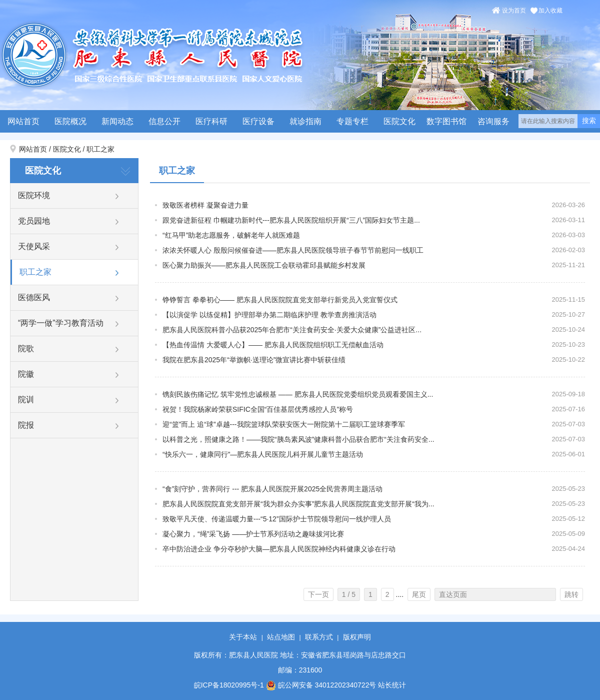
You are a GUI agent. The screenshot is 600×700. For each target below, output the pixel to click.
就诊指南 (305, 121)
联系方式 (319, 637)
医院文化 (399, 121)
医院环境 (34, 195)
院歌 (26, 348)
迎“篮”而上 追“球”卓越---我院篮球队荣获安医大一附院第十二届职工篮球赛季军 (284, 424)
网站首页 (23, 121)
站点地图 (281, 637)
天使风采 (34, 246)
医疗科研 (211, 121)
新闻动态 (117, 121)
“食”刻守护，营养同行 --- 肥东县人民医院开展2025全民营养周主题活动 (272, 489)
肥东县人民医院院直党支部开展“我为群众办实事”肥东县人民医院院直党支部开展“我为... (298, 504)
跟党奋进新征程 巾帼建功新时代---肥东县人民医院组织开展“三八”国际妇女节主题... (291, 220)
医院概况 (70, 121)
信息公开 (164, 121)
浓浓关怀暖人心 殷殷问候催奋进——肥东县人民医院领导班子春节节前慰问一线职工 (293, 250)
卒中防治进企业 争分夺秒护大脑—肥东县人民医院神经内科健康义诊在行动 (279, 549)
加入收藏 (550, 11)
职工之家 (100, 149)
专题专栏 (352, 121)
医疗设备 (258, 121)
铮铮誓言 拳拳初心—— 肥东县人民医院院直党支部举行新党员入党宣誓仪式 (280, 300)
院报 (26, 425)
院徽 (26, 374)
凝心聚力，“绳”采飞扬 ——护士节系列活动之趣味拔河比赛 (253, 534)
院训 (26, 400)
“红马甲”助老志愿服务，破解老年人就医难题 (231, 235)
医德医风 (34, 297)
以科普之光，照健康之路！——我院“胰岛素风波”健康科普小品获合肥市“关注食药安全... (298, 439)
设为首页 (514, 11)
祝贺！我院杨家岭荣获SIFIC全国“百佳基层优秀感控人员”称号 (258, 409)
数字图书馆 (446, 121)
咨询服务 (493, 121)
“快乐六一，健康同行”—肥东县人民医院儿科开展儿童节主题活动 (263, 454)
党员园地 (34, 221)
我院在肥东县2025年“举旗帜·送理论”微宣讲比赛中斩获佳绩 (254, 360)
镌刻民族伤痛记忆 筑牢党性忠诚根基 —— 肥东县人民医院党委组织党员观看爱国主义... (298, 394)
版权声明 (357, 637)
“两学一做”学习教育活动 (61, 323)
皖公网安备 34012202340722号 (321, 685)
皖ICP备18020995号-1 (229, 685)
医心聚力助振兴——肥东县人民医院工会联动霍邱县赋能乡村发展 (264, 265)
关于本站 (243, 637)
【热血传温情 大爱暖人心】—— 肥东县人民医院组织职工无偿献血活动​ (273, 345)
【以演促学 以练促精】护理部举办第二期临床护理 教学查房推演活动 (269, 315)
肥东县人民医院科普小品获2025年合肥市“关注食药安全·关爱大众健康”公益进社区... (292, 330)
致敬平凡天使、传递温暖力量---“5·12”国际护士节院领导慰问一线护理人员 (277, 519)
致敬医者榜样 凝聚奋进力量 (205, 205)
